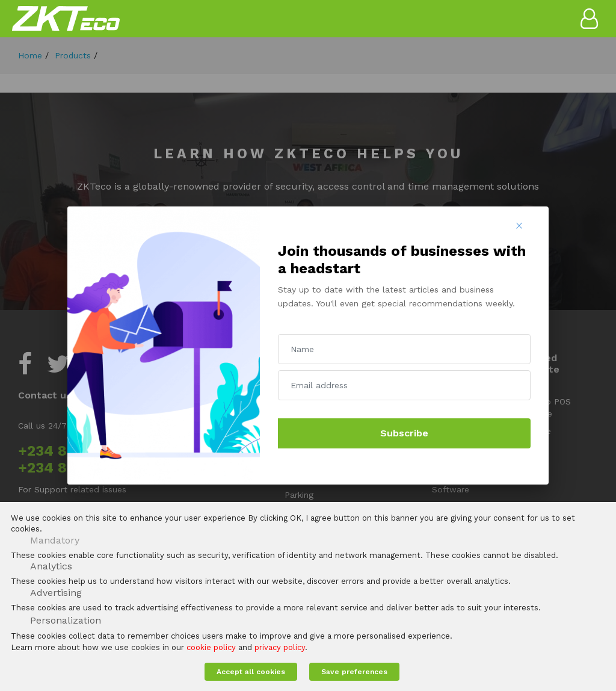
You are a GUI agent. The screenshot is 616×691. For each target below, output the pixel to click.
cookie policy (211, 647)
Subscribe (404, 433)
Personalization (66, 620)
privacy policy (280, 647)
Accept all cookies (251, 672)
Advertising (56, 593)
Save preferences (354, 672)
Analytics (51, 566)
